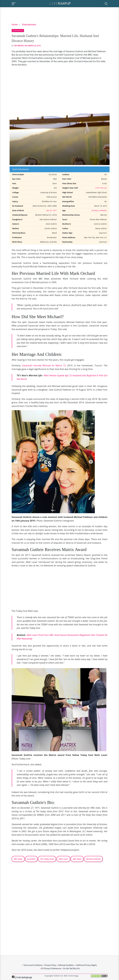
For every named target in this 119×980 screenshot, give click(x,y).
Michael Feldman (93, 859)
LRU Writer (19, 46)
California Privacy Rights (86, 965)
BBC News (77, 859)
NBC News (18, 859)
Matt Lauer (63, 859)
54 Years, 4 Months (99, 210)
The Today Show (47, 859)
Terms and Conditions (33, 965)
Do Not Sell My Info (71, 969)
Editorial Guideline (66, 965)
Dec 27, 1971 (52, 210)
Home (15, 25)
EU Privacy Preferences (51, 969)
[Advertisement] (60, 90)
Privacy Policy (50, 965)
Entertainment (29, 25)
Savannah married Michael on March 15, (44, 365)
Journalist (31, 859)
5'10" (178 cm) (101, 188)
